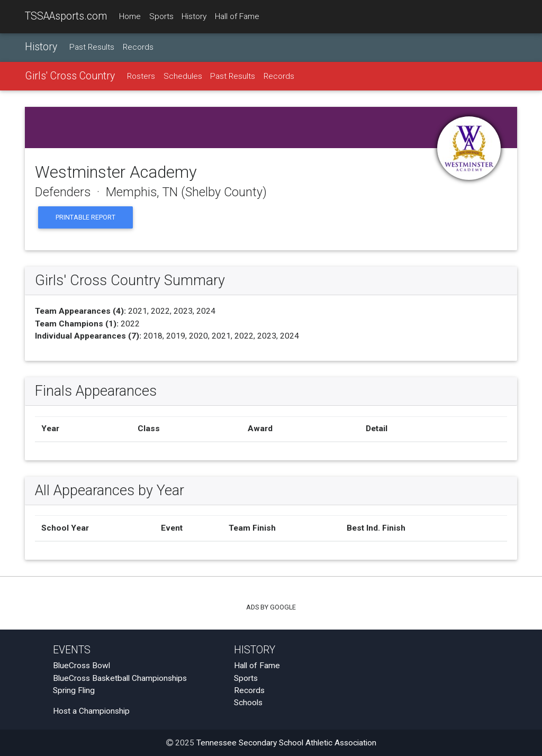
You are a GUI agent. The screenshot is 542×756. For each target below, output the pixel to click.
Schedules (183, 76)
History (194, 16)
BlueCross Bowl (82, 666)
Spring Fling (74, 690)
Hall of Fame (237, 16)
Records (138, 47)
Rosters (141, 76)
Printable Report (85, 217)
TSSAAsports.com (66, 16)
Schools (248, 703)
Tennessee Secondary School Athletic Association (286, 743)
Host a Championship (91, 711)
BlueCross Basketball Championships (120, 678)
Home (130, 16)
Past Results (92, 47)
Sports (161, 16)
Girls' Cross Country (70, 76)
